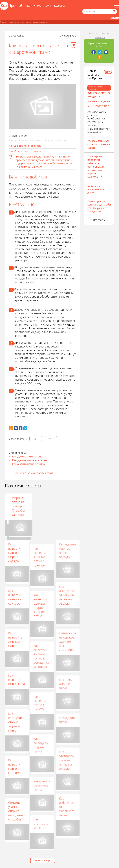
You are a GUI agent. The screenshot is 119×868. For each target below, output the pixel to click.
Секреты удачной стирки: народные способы (16, 811)
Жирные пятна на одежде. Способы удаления (66, 506)
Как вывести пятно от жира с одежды (15, 553)
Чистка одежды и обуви (42, 22)
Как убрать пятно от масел (25, 151)
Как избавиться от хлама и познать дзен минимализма (99, 99)
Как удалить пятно (67, 720)
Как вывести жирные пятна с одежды (40, 557)
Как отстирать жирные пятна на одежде (66, 760)
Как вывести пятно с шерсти (40, 703)
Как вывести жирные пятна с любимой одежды (40, 508)
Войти (115, 18)
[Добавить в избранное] (74, 45)
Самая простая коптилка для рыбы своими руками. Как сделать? (99, 206)
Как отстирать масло (41, 823)
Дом (48, 6)
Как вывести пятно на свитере (15, 597)
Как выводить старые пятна (41, 745)
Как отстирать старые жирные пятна (16, 722)
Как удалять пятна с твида (28, 457)
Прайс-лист (105, 34)
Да (36, 439)
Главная (4, 22)
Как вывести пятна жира (17, 680)
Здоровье (60, 6)
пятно (48, 238)
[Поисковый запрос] (100, 11)
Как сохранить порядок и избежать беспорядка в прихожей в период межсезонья (96, 167)
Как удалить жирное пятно (25, 146)
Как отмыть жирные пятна (67, 684)
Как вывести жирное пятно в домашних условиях (41, 656)
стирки (65, 271)
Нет (51, 439)
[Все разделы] (117, 6)
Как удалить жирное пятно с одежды (67, 550)
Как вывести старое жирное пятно (14, 506)
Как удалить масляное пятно (29, 460)
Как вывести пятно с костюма (14, 766)
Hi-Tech (38, 6)
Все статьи (99, 220)
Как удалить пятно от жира (28, 464)
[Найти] (114, 11)
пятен (63, 212)
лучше (72, 212)
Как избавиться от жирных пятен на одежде (67, 595)
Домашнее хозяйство (20, 22)
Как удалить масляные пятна (42, 785)
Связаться (100, 37)
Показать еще (43, 860)
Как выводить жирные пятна (15, 639)
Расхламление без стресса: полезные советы (99, 144)
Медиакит (94, 34)
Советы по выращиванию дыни (96, 189)
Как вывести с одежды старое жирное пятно (41, 605)
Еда (28, 6)
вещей (35, 275)
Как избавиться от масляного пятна (67, 807)
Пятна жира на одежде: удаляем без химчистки (67, 641)
